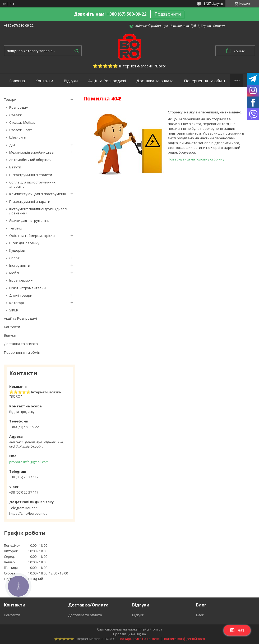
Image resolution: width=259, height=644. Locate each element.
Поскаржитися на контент (139, 639)
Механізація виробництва (31, 152)
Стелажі (16, 115)
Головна (17, 81)
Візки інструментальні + (29, 288)
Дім (12, 145)
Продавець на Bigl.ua (129, 634)
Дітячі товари (21, 295)
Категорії (17, 303)
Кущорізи (17, 250)
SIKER (14, 310)
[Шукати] (76, 51)
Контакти (44, 81)
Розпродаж (19, 107)
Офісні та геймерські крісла (32, 236)
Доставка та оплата (155, 81)
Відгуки (71, 81)
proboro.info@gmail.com (29, 462)
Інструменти (20, 265)
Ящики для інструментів (29, 220)
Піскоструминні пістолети (31, 175)
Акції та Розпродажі (107, 81)
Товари (10, 99)
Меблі (14, 273)
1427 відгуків (213, 4)
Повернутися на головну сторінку (196, 159)
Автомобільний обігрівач (30, 160)
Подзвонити (168, 14)
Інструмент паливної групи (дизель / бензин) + (39, 211)
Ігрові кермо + (21, 280)
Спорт (14, 258)
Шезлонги (18, 137)
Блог (200, 615)
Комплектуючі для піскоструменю (38, 194)
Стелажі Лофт (21, 130)
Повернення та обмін (204, 81)
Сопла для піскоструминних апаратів (32, 184)
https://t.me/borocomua (28, 513)
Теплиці (16, 228)
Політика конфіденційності (184, 639)
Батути (15, 167)
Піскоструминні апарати (30, 201)
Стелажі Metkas (22, 122)
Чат (237, 630)
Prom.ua (156, 629)
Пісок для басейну (24, 243)
